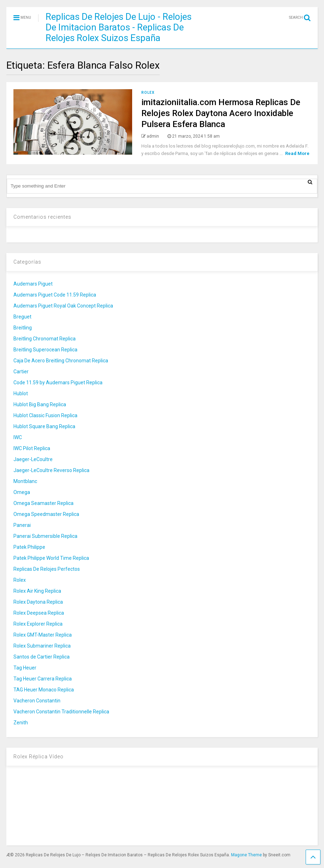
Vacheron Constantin (37, 701)
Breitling (23, 328)
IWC (18, 437)
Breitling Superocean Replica (45, 350)
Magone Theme (246, 855)
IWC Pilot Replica (32, 448)
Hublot (21, 393)
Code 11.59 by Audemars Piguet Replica (58, 383)
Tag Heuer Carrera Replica (43, 679)
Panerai (22, 525)
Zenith (21, 723)
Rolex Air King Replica (37, 591)
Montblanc (25, 481)
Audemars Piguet (33, 284)
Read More (297, 153)
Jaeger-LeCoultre (33, 459)
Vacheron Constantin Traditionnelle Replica (61, 712)
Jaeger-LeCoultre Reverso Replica (51, 470)
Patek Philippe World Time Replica (51, 558)
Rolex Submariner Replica (42, 646)
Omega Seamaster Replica (43, 503)
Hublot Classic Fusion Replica (45, 415)
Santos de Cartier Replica (42, 657)
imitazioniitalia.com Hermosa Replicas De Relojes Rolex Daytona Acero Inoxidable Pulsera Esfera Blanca (221, 113)
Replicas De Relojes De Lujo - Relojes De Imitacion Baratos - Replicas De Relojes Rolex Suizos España (119, 27)
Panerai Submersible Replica (45, 536)
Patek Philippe (29, 547)
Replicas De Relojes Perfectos (47, 569)
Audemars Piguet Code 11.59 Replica (55, 295)
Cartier (21, 372)
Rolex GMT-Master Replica (43, 635)
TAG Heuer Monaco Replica (44, 690)
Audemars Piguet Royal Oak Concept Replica (63, 306)
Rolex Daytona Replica (38, 602)
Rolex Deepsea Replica (39, 613)
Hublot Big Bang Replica (40, 404)
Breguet (22, 317)
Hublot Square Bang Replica (44, 426)
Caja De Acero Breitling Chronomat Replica (61, 361)
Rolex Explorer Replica (38, 624)
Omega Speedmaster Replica (46, 514)
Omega (22, 492)
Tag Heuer (25, 668)
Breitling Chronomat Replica (45, 339)
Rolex (148, 93)
